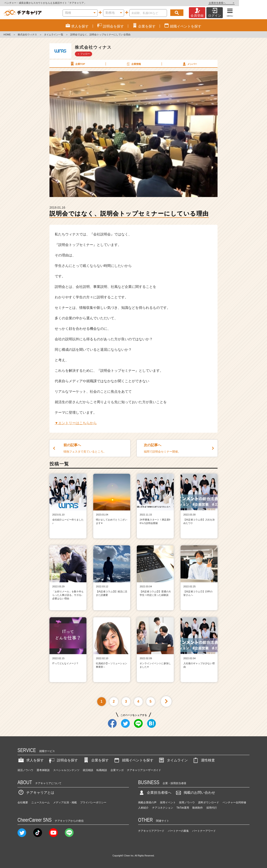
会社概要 (23, 802)
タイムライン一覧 (54, 35)
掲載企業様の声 (147, 802)
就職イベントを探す (133, 760)
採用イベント (168, 802)
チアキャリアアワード (151, 831)
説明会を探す (63, 760)
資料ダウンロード (209, 802)
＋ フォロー (84, 54)
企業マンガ (117, 770)
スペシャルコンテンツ (66, 770)
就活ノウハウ (25, 770)
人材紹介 (143, 808)
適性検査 (204, 760)
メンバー (189, 64)
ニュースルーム (40, 802)
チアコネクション (163, 808)
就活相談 (88, 770)
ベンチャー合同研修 (234, 802)
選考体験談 (43, 770)
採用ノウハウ (187, 802)
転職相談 (102, 770)
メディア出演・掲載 (65, 802)
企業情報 (133, 64)
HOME (7, 35)
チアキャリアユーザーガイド (144, 770)
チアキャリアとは (36, 793)
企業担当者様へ (249, 3)
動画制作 (198, 808)
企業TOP (77, 64)
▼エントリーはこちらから (76, 423)
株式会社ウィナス (27, 35)
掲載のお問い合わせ (195, 793)
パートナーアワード (204, 831)
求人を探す (31, 760)
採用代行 (212, 808)
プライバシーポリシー (93, 802)
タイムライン (173, 760)
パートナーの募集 (178, 831)
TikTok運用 (183, 808)
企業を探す (96, 760)
